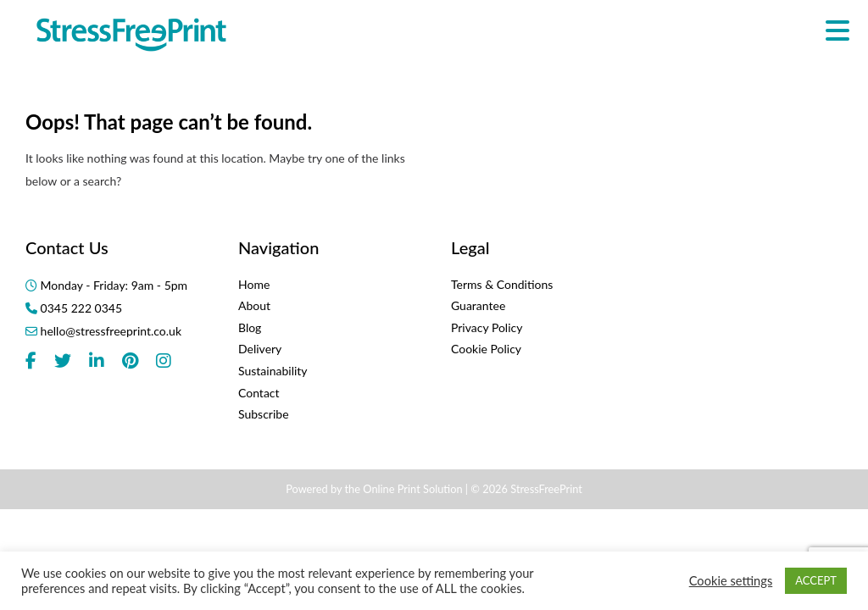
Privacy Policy (487, 327)
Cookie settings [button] (731, 581)
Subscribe (264, 414)
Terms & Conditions (502, 284)
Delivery (260, 349)
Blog (250, 327)
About (254, 305)
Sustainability (273, 371)
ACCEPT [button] (816, 580)
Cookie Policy (486, 349)
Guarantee (478, 305)
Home (254, 284)
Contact (259, 393)
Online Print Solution (412, 489)
